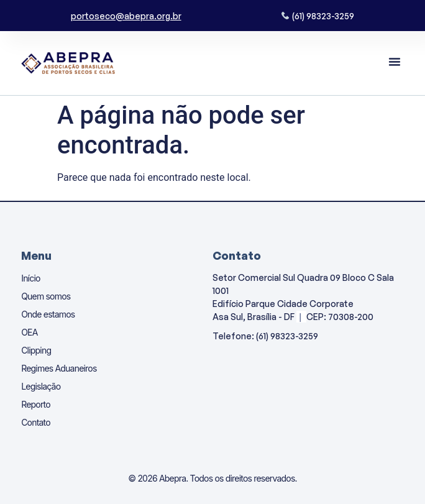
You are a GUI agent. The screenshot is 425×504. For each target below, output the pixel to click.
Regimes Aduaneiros (59, 368)
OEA (29, 332)
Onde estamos (48, 314)
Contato (36, 422)
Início (30, 278)
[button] (395, 62)
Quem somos (46, 296)
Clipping (36, 350)
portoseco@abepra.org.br (126, 16)
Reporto (36, 404)
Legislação (41, 386)
